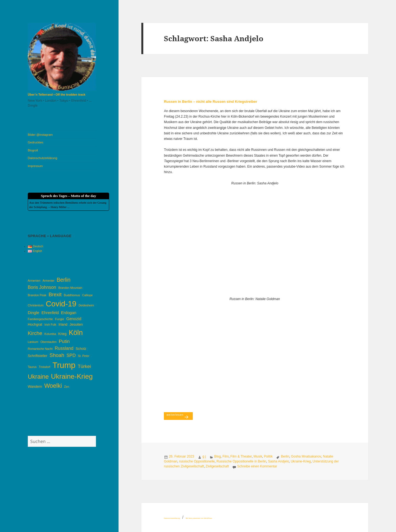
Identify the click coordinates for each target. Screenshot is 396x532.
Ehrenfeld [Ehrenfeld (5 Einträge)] (50, 313)
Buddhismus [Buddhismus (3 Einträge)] (72, 295)
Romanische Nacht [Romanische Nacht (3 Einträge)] (40, 349)
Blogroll (33, 150)
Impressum (35, 166)
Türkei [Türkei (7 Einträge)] (84, 366)
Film (226, 456)
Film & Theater (241, 456)
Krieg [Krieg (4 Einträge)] (62, 334)
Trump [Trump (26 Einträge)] (64, 365)
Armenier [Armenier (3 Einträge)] (49, 281)
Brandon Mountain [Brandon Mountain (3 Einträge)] (70, 288)
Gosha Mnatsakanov (306, 456)
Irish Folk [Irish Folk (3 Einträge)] (50, 325)
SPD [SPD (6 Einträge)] (71, 355)
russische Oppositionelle (197, 461)
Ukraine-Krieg (301, 461)
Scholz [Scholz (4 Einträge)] (81, 349)
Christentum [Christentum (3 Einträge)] (36, 305)
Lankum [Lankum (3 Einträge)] (33, 342)
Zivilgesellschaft (217, 466)
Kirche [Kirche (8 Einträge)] (35, 333)
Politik (268, 456)
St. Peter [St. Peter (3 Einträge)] (83, 356)
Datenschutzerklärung (42, 158)
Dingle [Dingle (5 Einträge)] (34, 313)
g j (204, 456)
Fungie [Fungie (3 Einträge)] (60, 319)
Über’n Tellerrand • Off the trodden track (57, 95)
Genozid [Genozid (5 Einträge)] (74, 319)
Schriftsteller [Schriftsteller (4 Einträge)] (38, 356)
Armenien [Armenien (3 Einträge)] (34, 281)
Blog (218, 456)
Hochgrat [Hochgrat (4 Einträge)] (35, 324)
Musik (258, 456)
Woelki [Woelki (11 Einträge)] (53, 386)
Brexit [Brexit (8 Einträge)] (55, 294)
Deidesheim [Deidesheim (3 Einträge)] (86, 305)
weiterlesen (179, 414)
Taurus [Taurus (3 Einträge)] (32, 367)
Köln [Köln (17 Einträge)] (76, 332)
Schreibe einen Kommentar (257, 466)
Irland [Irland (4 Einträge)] (63, 324)
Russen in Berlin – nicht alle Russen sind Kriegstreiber (211, 102)
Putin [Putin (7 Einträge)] (64, 341)
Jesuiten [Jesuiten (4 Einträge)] (76, 324)
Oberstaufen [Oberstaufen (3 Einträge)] (49, 342)
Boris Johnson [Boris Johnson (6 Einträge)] (42, 287)
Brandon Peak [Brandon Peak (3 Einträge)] (37, 295)
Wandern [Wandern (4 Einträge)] (35, 386)
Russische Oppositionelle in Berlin (241, 461)
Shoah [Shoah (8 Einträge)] (57, 355)
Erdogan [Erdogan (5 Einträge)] (69, 313)
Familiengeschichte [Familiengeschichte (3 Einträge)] (40, 319)
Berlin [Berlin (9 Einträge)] (64, 280)
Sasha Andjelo (278, 461)
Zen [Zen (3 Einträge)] (67, 387)
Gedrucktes (35, 142)
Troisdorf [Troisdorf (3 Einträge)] (45, 367)
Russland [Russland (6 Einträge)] (64, 348)
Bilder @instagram (40, 135)
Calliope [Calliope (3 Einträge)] (88, 295)
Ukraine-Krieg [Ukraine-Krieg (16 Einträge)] (72, 376)
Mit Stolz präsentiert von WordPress (199, 518)
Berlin (285, 456)
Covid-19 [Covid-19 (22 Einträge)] (61, 304)
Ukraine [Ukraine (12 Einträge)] (38, 377)
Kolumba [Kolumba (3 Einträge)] (50, 334)
